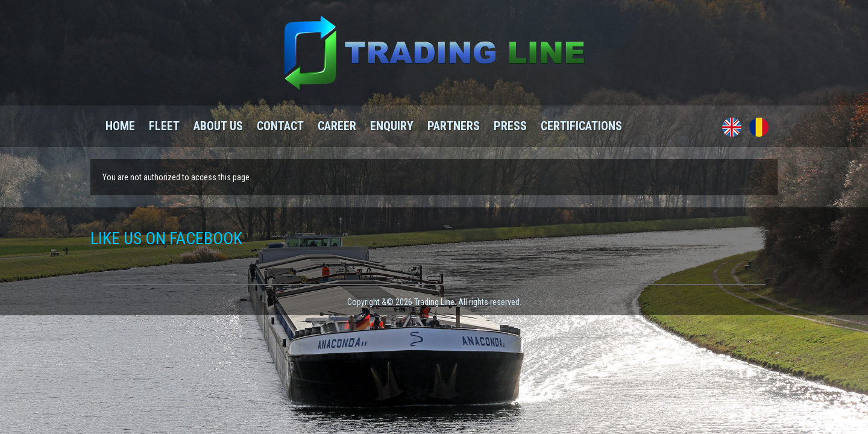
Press (510, 126)
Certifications (581, 126)
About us (218, 126)
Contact (280, 126)
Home (120, 126)
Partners (454, 126)
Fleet (164, 126)
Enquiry (392, 126)
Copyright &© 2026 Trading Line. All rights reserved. (434, 302)
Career (337, 126)
